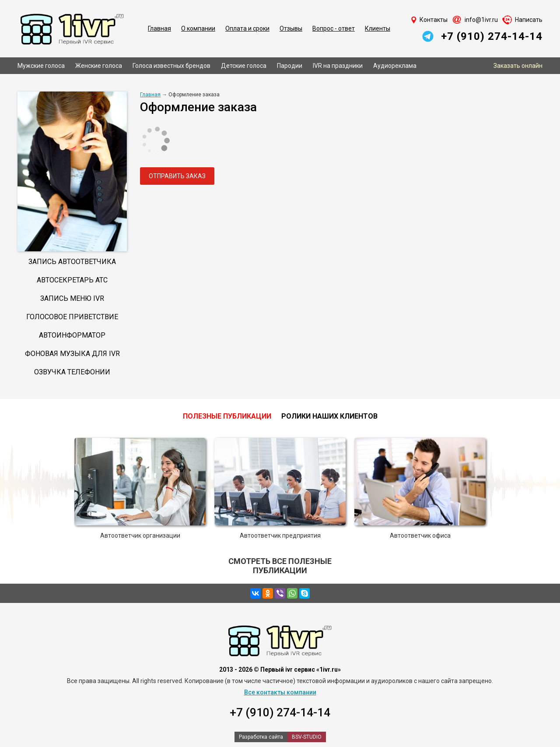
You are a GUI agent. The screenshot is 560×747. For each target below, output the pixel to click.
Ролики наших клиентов (329, 416)
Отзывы (291, 28)
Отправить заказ (177, 176)
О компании (198, 28)
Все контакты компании (280, 692)
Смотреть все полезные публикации (280, 566)
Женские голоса (99, 66)
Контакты (434, 20)
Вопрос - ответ (334, 28)
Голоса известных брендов (171, 66)
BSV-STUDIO (307, 737)
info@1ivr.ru (481, 20)
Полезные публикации (227, 416)
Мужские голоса (41, 66)
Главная (159, 28)
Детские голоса (244, 66)
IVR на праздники (338, 66)
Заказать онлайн (518, 66)
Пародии (290, 66)
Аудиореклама (395, 66)
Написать (529, 20)
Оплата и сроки (247, 28)
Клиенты (378, 28)
